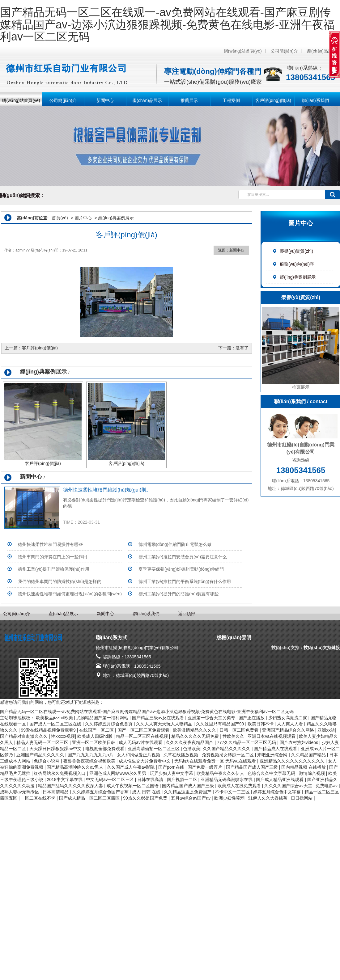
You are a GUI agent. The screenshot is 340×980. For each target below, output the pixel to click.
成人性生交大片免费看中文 (145, 761)
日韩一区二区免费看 (240, 730)
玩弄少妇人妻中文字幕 (172, 773)
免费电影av (327, 786)
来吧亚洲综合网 (273, 755)
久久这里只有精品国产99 (221, 724)
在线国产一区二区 (97, 730)
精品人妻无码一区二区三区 (43, 742)
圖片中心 (83, 218)
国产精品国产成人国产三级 (253, 767)
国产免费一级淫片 (206, 767)
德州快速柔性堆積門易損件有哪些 (50, 544)
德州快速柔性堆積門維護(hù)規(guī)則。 (107, 490)
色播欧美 (192, 749)
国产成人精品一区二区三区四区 (90, 798)
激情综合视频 (312, 773)
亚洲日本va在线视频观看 (272, 736)
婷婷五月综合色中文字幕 (278, 792)
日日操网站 (302, 798)
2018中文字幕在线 (65, 779)
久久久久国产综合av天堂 (289, 786)
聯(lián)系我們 (315, 100)
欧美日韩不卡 (261, 724)
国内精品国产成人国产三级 (189, 786)
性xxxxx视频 (63, 736)
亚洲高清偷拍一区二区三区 (154, 749)
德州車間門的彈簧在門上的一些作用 (53, 557)
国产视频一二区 (183, 779)
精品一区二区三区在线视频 (142, 736)
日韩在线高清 (151, 779)
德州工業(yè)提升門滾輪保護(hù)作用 (54, 569)
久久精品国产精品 (309, 755)
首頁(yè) (60, 218)
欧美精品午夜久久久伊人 (221, 773)
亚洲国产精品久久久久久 (41, 755)
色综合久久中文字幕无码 (272, 773)
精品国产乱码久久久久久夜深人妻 (71, 786)
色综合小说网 (47, 761)
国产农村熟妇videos (300, 742)
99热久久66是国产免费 (146, 798)
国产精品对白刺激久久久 (24, 736)
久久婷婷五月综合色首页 (109, 724)
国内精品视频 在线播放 (304, 767)
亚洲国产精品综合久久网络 (289, 730)
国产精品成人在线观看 (276, 749)
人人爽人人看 (291, 724)
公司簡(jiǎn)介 (284, 51)
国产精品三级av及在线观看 (159, 718)
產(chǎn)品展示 (322, 51)
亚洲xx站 (326, 730)
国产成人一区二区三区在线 (56, 724)
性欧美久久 (234, 736)
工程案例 (231, 100)
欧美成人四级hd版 (95, 736)
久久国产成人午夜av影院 (132, 767)
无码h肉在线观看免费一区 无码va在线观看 (216, 761)
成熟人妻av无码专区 (20, 792)
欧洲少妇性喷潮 (230, 798)
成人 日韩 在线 (147, 792)
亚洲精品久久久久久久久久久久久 (293, 761)
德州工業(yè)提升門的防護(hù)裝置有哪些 (178, 594)
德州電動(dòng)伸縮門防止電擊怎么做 (175, 544)
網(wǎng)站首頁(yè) (243, 51)
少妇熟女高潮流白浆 (288, 718)
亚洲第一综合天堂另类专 (212, 718)
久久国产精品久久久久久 (227, 749)
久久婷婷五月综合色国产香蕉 (101, 792)
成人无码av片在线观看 (141, 742)
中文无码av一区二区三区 (110, 779)
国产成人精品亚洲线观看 (280, 779)
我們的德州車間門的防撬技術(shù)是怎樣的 (60, 581)
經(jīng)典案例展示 (294, 277)
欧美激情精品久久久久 (195, 730)
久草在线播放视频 (181, 755)
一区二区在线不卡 (39, 798)
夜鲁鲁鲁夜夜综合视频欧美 (90, 761)
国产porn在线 (172, 767)
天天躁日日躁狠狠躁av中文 (56, 749)
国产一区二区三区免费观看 (144, 730)
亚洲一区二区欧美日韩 (94, 742)
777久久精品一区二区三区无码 (247, 742)
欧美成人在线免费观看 (240, 786)
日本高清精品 (56, 792)
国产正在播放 (252, 718)
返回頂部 (187, 614)
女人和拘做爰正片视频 (139, 755)
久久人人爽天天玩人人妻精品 (165, 724)
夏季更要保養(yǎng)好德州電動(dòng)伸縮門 (181, 569)
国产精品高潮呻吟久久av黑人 (76, 767)
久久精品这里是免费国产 (188, 792)
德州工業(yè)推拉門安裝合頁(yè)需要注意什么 (183, 557)
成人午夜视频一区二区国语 (133, 786)
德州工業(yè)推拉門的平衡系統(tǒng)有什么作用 (185, 581)
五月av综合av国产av (191, 798)
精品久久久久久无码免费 (196, 736)
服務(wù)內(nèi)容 (293, 264)
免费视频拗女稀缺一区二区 (228, 755)
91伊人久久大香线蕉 (268, 798)
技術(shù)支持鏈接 (322, 648)
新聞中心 (105, 100)
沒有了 (242, 348)
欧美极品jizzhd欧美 (55, 718)
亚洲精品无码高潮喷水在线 (227, 779)
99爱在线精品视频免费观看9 (49, 730)
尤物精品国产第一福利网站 (103, 718)
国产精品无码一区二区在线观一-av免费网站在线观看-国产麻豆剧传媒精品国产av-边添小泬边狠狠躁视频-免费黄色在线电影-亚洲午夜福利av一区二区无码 (167, 24)
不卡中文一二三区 (233, 792)
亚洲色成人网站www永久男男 (118, 773)
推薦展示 (189, 100)
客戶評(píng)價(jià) (273, 100)
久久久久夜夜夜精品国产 (190, 742)
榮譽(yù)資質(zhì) (293, 251)
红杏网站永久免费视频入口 (60, 773)
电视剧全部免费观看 (105, 749)
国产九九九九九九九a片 (91, 755)
